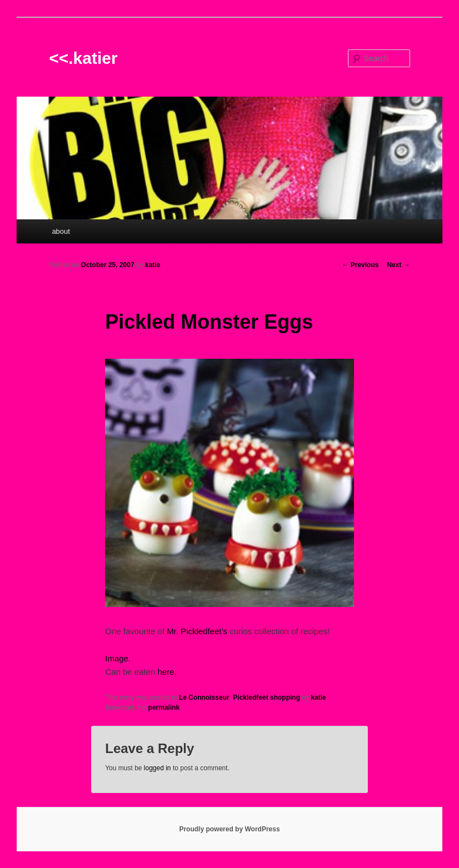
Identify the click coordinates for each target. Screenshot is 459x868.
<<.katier (83, 58)
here (166, 672)
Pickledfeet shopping (266, 698)
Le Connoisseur (204, 698)
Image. (118, 658)
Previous (360, 265)
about (61, 231)
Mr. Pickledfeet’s (197, 631)
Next (398, 265)
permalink (164, 708)
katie (153, 265)
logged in (158, 768)
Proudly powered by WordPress (229, 829)
